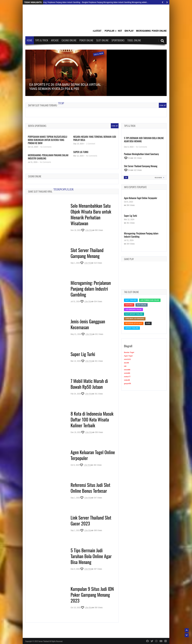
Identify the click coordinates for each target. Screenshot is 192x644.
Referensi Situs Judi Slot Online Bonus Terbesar (90, 488)
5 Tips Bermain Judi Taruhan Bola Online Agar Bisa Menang (91, 556)
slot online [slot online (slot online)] (141, 305)
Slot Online (102, 40)
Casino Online (69, 40)
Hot (120, 31)
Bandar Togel (129, 352)
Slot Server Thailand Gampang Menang (87, 253)
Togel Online (134, 40)
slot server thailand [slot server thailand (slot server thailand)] (134, 314)
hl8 (125, 366)
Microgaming (143, 31)
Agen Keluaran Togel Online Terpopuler (93, 455)
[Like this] (87, 230)
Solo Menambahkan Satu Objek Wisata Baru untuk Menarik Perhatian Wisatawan (91, 214)
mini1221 (127, 359)
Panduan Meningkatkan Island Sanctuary (141, 154)
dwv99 (126, 363)
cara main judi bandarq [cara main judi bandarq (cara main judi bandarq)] (135, 319)
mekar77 (127, 377)
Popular (109, 31)
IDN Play (129, 31)
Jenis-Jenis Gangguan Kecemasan (88, 324)
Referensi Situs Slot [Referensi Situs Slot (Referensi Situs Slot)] (134, 323)
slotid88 (127, 373)
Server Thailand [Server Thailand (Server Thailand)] (132, 328)
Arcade (55, 40)
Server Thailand (44, 641)
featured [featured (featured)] (129, 305)
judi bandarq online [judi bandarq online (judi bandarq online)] (133, 309)
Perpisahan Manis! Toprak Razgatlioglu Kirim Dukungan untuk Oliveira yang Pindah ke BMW (48, 140)
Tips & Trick (42, 40)
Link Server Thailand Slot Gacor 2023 (91, 520)
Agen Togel (128, 356)
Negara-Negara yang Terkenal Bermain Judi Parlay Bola (95, 138)
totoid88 (127, 370)
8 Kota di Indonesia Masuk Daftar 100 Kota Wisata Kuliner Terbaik (92, 419)
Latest (98, 31)
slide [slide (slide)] (148, 323)
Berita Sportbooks (37, 126)
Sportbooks (118, 40)
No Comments (46, 147)
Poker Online (159, 31)
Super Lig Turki (81, 152)
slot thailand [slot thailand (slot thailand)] (131, 300)
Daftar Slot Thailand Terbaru (43, 105)
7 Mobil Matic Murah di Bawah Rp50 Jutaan (89, 384)
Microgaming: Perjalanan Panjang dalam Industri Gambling (48, 157)
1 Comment (91, 144)
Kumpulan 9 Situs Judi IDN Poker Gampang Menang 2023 (92, 595)
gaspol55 (127, 384)
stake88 (127, 380)
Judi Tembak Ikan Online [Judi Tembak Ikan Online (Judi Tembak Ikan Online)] (150, 300)
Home (30, 40)
